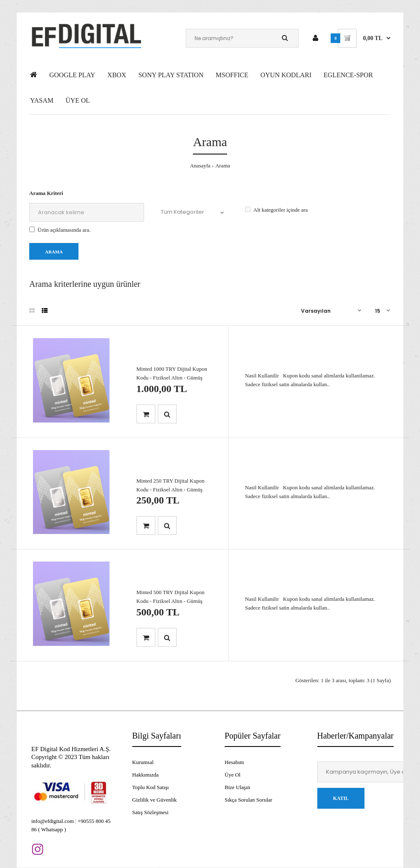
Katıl (341, 798)
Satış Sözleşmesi (151, 812)
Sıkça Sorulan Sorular (248, 800)
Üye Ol (233, 775)
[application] (418, 866)
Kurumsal (143, 762)
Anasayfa (200, 166)
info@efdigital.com (53, 821)
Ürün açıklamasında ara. (60, 230)
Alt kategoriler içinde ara (276, 210)
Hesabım (234, 762)
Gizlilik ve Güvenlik (155, 800)
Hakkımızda (146, 775)
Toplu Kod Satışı (151, 787)
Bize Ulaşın (237, 787)
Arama (223, 166)
